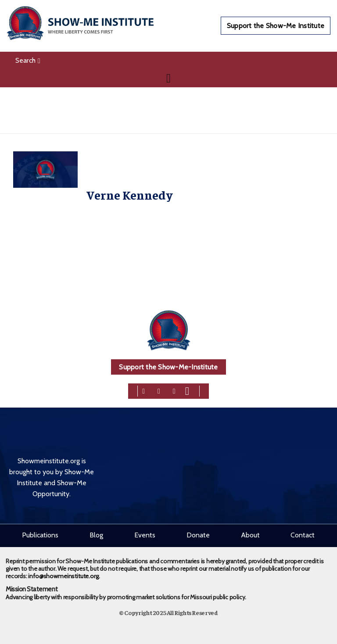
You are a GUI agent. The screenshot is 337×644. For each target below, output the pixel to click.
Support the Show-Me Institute (276, 26)
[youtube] (187, 390)
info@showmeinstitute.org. (64, 576)
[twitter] (159, 390)
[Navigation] (168, 78)
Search (28, 60)
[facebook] (143, 390)
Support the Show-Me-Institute (168, 367)
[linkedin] (174, 390)
